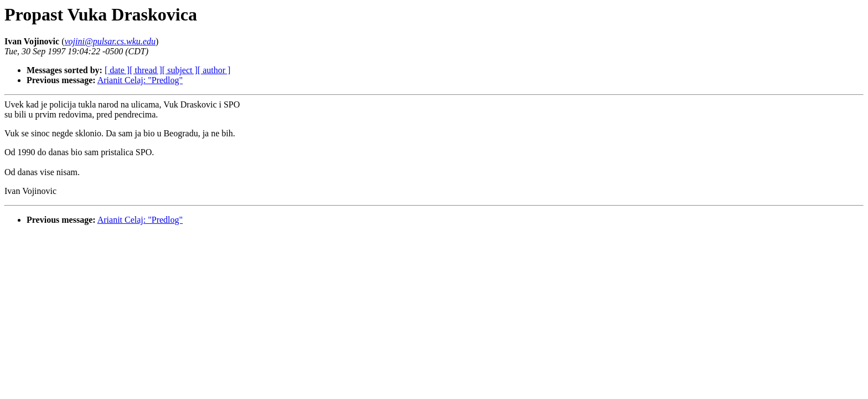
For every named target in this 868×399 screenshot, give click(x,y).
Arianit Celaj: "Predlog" (140, 80)
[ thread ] (146, 70)
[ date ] (117, 70)
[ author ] (214, 70)
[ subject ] (180, 70)
